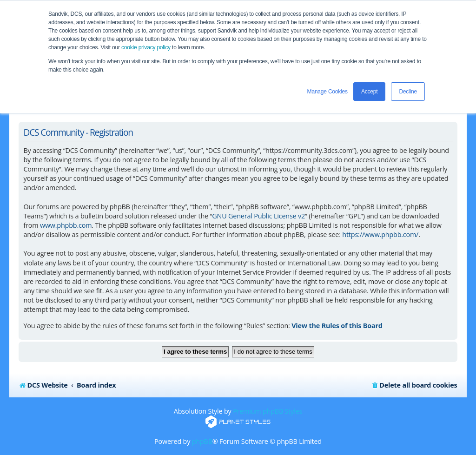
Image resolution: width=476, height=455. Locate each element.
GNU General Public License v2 (258, 216)
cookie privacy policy (146, 47)
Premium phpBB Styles (268, 411)
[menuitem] (414, 385)
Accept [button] (370, 92)
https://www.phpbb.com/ (380, 234)
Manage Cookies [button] (327, 92)
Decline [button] (408, 92)
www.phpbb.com (66, 225)
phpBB (202, 441)
